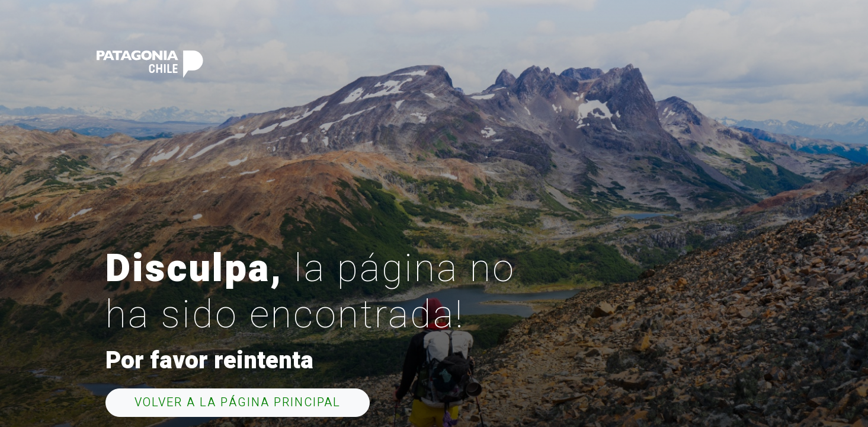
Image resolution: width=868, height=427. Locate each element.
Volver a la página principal (238, 402)
